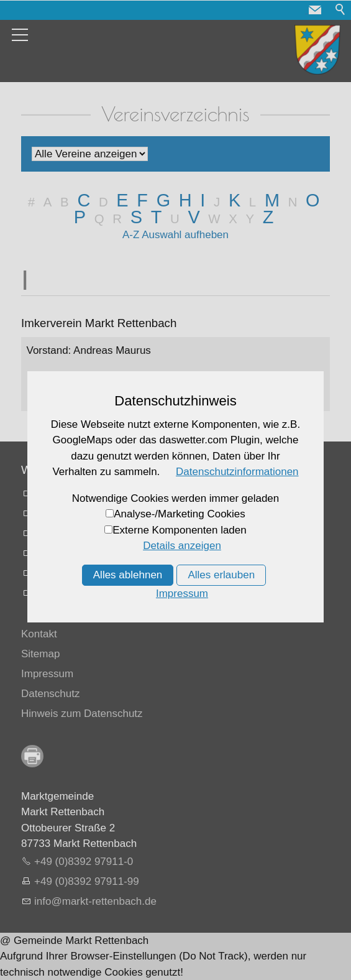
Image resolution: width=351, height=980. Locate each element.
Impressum (47, 674)
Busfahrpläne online (81, 553)
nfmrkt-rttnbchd (95, 901)
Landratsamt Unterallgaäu (95, 493)
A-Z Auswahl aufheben (175, 235)
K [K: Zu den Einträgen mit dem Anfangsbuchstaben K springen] (235, 200)
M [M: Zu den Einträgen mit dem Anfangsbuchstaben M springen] (272, 200)
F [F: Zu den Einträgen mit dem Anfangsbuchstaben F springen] (142, 200)
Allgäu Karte (63, 593)
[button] (315, 10)
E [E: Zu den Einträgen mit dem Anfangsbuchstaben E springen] (122, 200)
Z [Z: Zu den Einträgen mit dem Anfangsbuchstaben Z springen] (268, 217)
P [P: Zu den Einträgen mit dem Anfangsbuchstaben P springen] (80, 217)
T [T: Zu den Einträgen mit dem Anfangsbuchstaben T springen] (157, 217)
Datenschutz (51, 694)
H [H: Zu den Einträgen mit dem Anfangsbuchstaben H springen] (185, 200)
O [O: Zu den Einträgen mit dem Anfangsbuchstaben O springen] (312, 200)
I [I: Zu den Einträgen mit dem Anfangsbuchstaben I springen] (203, 200)
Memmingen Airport (80, 533)
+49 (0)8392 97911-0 (84, 862)
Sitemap (40, 654)
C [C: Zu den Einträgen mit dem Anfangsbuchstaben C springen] (84, 200)
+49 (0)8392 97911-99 (87, 881)
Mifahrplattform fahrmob (90, 573)
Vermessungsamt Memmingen (106, 513)
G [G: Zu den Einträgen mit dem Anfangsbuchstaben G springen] (163, 200)
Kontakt (39, 634)
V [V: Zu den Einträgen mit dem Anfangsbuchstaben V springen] (194, 217)
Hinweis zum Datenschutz (82, 714)
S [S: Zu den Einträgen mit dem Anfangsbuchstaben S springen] (136, 217)
